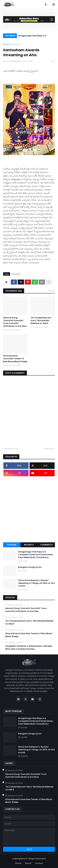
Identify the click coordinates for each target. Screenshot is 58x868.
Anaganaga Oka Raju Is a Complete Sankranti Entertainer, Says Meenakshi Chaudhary (36, 36)
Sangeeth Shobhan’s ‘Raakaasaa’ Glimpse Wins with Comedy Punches (29, 647)
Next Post (49, 449)
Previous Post (11, 449)
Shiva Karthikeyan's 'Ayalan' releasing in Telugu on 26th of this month (36, 583)
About (28, 863)
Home (6, 44)
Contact (39, 863)
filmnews (16, 44)
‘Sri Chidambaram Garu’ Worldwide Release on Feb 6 (41, 321)
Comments (46, 545)
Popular (12, 545)
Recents (29, 545)
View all (51, 291)
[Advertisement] (29, 509)
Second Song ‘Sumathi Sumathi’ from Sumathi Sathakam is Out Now (15, 322)
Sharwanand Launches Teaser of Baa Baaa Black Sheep (15, 359)
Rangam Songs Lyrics (30, 567)
